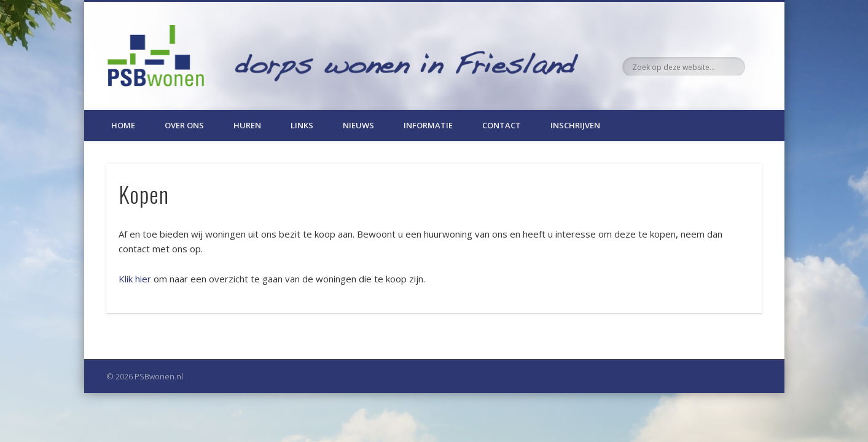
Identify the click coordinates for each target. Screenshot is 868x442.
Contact (502, 125)
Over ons (184, 125)
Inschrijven (575, 125)
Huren (247, 125)
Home (123, 125)
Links (302, 125)
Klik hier (135, 279)
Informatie (428, 125)
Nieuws (358, 125)
